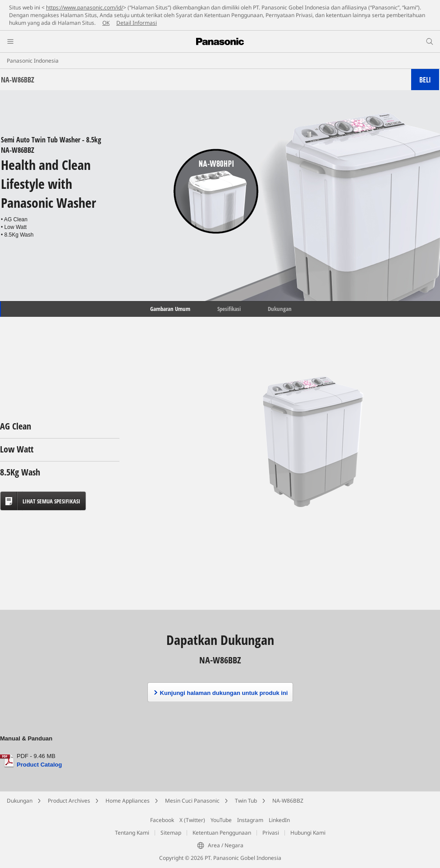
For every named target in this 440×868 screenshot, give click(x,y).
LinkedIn (279, 820)
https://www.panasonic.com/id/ (85, 7)
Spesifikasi (229, 309)
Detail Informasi (137, 23)
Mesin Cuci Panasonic (192, 801)
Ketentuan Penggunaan (222, 833)
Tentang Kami (132, 833)
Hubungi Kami (308, 833)
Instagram (250, 820)
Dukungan (280, 309)
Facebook (162, 820)
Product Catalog (39, 765)
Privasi (271, 833)
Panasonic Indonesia (33, 61)
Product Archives (69, 801)
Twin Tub (246, 801)
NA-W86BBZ (288, 801)
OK (106, 23)
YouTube (221, 820)
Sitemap (171, 833)
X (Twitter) (192, 820)
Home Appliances (128, 801)
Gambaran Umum (170, 309)
